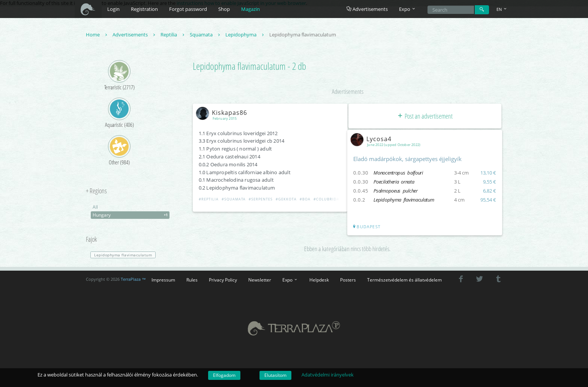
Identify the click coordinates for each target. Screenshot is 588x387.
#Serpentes (261, 200)
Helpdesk (319, 280)
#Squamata (234, 200)
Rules (192, 280)
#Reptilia (209, 200)
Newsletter (260, 280)
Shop (224, 9)
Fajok (91, 240)
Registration (144, 9)
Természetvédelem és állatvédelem (404, 280)
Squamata (206, 35)
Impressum (163, 280)
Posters (348, 280)
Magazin (250, 9)
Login (113, 9)
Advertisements (367, 9)
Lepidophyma (245, 35)
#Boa (306, 200)
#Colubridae (328, 200)
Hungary (131, 216)
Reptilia (173, 35)
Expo (290, 280)
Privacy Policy (223, 280)
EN (502, 9)
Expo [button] (408, 9)
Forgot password (188, 9)
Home (97, 35)
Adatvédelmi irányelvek (328, 375)
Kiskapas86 (224, 113)
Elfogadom (224, 375)
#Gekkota (287, 200)
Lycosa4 (373, 139)
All (95, 208)
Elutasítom (275, 375)
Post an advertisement (425, 116)
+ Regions (96, 192)
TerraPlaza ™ (133, 280)
